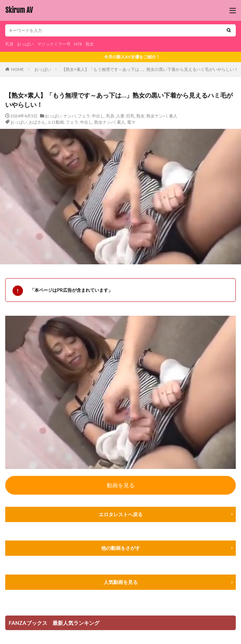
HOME (18, 69)
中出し (98, 116)
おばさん (37, 122)
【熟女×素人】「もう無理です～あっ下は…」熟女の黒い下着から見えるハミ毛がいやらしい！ (150, 69)
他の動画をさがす (121, 548)
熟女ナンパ (157, 116)
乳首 (9, 44)
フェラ (84, 116)
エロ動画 (56, 122)
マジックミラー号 (54, 44)
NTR (78, 44)
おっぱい (25, 44)
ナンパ (70, 116)
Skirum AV (19, 10)
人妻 (120, 116)
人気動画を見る (121, 582)
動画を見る (121, 485)
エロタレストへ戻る (121, 514)
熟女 (90, 44)
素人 (173, 116)
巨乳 (130, 116)
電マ (131, 122)
